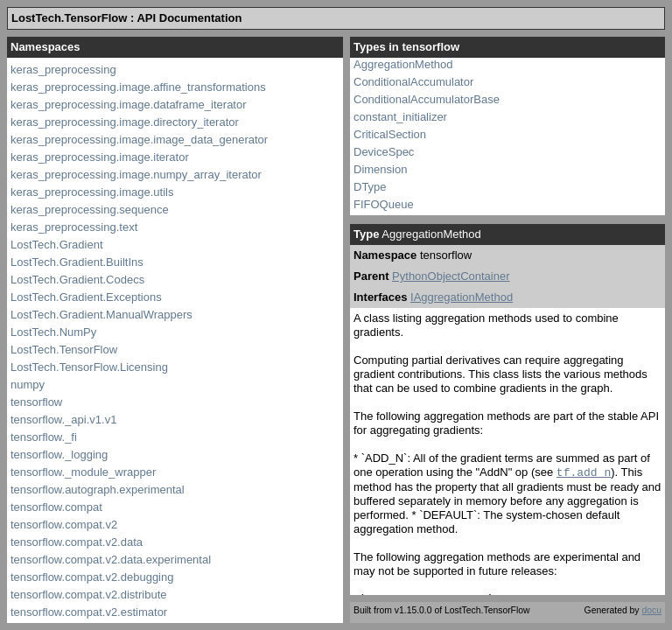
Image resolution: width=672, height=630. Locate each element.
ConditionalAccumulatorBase (427, 99)
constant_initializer (400, 117)
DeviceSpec (384, 152)
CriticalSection (390, 134)
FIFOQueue (384, 204)
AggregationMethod (403, 64)
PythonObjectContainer (451, 276)
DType (370, 187)
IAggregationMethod (462, 297)
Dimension (380, 169)
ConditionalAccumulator (413, 82)
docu (651, 610)
